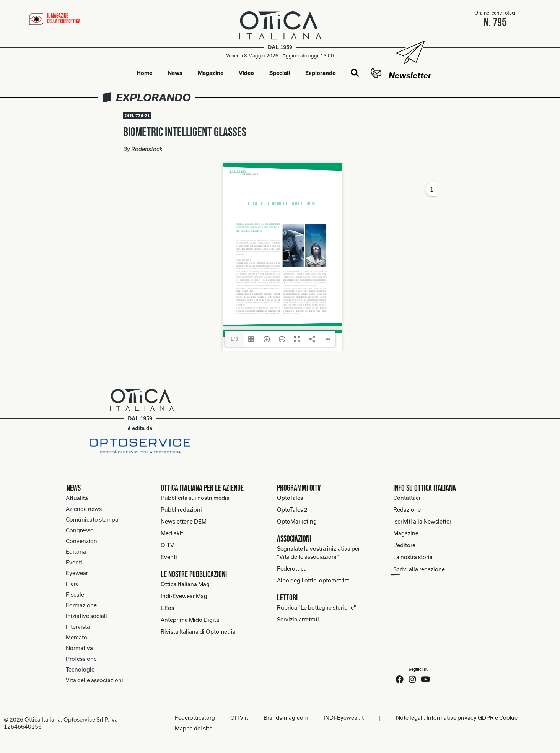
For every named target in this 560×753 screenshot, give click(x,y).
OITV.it (239, 718)
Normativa (79, 648)
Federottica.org (195, 718)
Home (144, 73)
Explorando (321, 73)
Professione (81, 659)
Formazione (81, 605)
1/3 (234, 339)
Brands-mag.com (286, 718)
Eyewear (77, 573)
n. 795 (495, 23)
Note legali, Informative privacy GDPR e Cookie (457, 718)
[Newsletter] (410, 53)
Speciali (280, 73)
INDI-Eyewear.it (344, 718)
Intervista (78, 627)
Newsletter (410, 75)
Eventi (74, 562)
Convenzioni (82, 541)
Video (246, 73)
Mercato (77, 637)
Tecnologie (80, 669)
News (175, 73)
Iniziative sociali (86, 616)
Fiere (72, 584)
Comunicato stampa (92, 520)
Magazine (211, 73)
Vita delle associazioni (94, 680)
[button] (355, 74)
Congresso (80, 530)
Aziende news (84, 509)
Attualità (77, 498)
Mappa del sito (194, 728)
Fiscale (75, 594)
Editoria (76, 552)
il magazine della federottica (64, 19)
